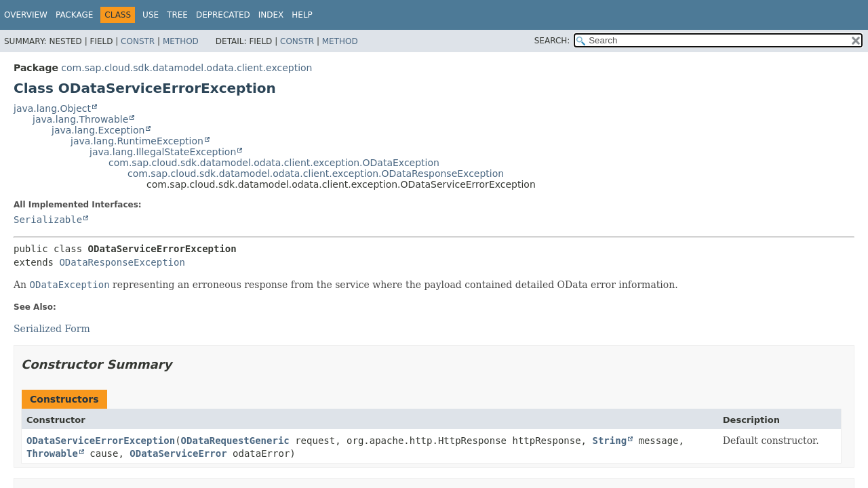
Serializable (48, 220)
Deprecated (223, 15)
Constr (138, 41)
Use (151, 15)
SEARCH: (552, 41)
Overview (26, 15)
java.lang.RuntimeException (137, 141)
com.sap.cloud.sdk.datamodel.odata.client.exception (186, 68)
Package (74, 15)
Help (302, 15)
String (609, 441)
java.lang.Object (52, 108)
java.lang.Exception (98, 130)
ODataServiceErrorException (101, 441)
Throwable (52, 453)
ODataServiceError (178, 453)
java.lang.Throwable (80, 119)
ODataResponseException (122, 262)
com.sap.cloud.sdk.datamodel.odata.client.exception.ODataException (274, 163)
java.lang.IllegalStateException (163, 152)
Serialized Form (52, 329)
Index (271, 15)
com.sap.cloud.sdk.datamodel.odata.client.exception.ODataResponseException (316, 174)
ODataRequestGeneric (235, 441)
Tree (177, 15)
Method (181, 41)
